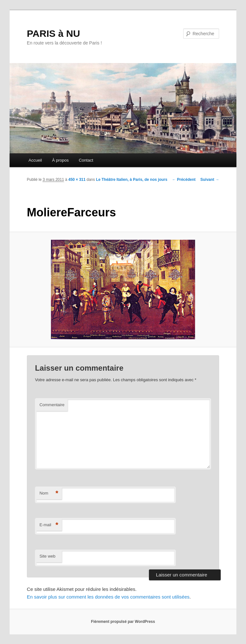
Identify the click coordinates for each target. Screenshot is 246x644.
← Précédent (184, 180)
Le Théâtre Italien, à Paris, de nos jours (132, 180)
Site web (47, 556)
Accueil (35, 160)
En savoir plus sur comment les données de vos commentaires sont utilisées (108, 597)
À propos (60, 160)
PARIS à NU (53, 33)
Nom (49, 493)
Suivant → (210, 180)
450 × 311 (77, 180)
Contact (86, 160)
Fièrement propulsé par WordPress (123, 622)
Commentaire (52, 405)
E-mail (49, 525)
